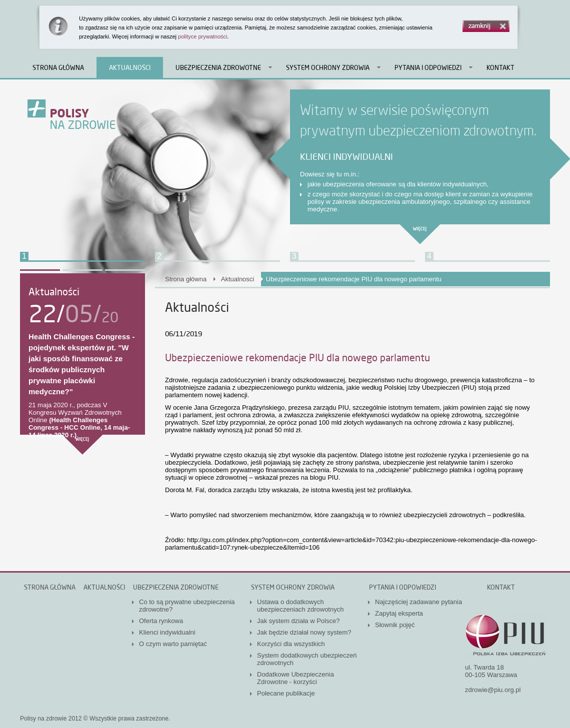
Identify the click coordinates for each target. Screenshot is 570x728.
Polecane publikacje (286, 693)
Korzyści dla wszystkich (291, 644)
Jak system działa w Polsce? (298, 621)
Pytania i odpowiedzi (428, 67)
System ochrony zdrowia (328, 67)
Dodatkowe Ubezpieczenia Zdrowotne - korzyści (295, 678)
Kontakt (500, 67)
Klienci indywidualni (167, 632)
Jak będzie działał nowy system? (304, 632)
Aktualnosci (237, 279)
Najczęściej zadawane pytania (418, 602)
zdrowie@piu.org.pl (493, 690)
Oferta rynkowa (161, 621)
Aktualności (130, 67)
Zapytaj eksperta (399, 613)
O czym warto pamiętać (173, 644)
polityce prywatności (202, 36)
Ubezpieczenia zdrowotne (218, 67)
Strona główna (58, 67)
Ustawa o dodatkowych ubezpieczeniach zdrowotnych (300, 606)
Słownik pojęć (395, 625)
